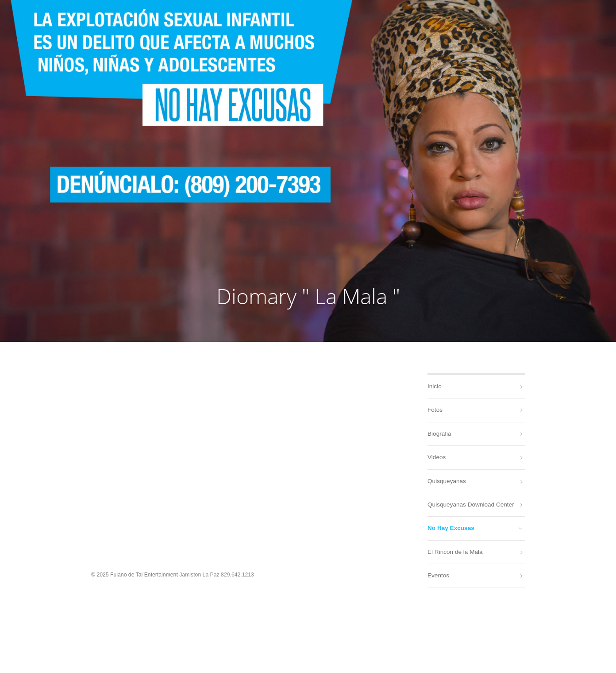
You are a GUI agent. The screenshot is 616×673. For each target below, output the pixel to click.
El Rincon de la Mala (455, 552)
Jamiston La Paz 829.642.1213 (217, 575)
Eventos (438, 575)
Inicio (435, 386)
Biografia (439, 434)
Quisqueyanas (447, 481)
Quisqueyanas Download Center (471, 505)
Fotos (435, 410)
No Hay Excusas (451, 528)
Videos (437, 457)
